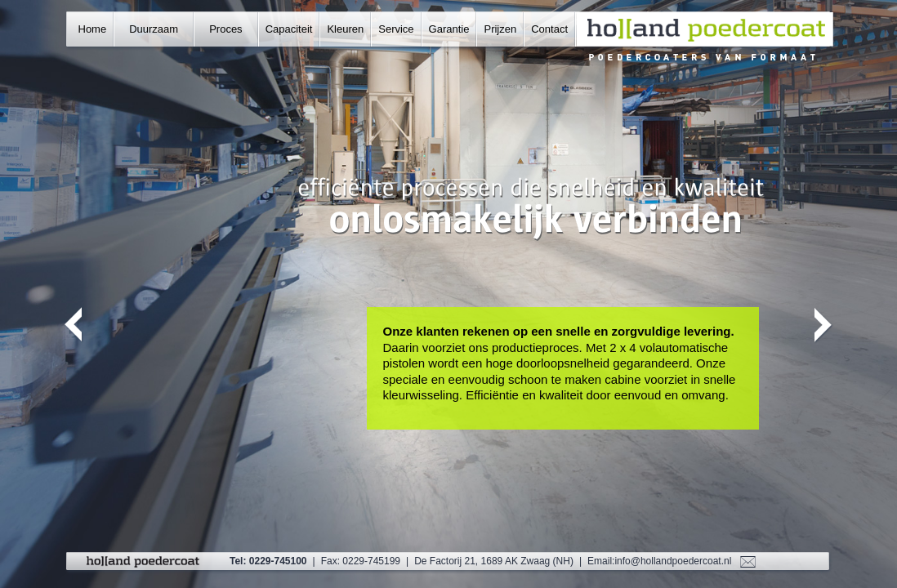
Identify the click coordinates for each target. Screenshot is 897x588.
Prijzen (500, 29)
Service (396, 29)
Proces (225, 29)
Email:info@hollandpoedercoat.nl (659, 561)
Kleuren (345, 29)
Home (93, 29)
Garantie (449, 29)
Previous (74, 325)
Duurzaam (154, 29)
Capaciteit (289, 29)
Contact (549, 29)
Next (824, 325)
